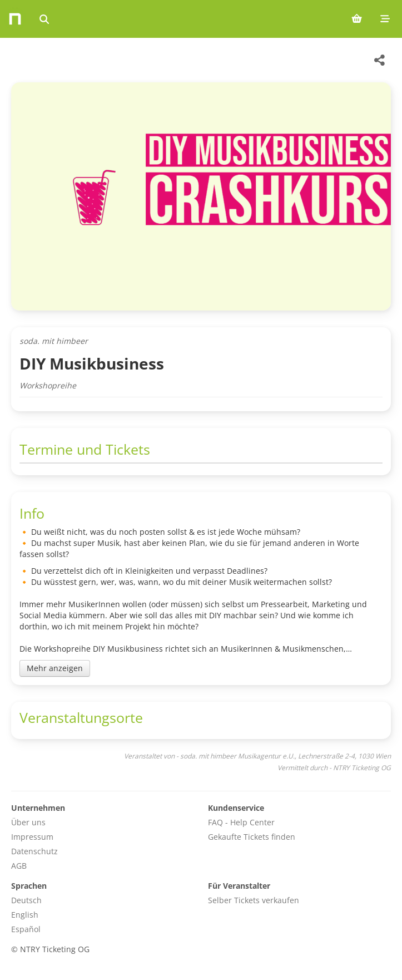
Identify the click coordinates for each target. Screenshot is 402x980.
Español (26, 929)
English (25, 915)
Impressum (32, 837)
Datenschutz (34, 851)
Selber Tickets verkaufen (254, 900)
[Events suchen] (44, 19)
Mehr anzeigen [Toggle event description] (55, 668)
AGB (19, 866)
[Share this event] (380, 60)
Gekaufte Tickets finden (252, 837)
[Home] (15, 19)
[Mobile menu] (385, 19)
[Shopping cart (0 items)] (357, 19)
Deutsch (26, 900)
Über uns (28, 822)
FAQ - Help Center (241, 822)
